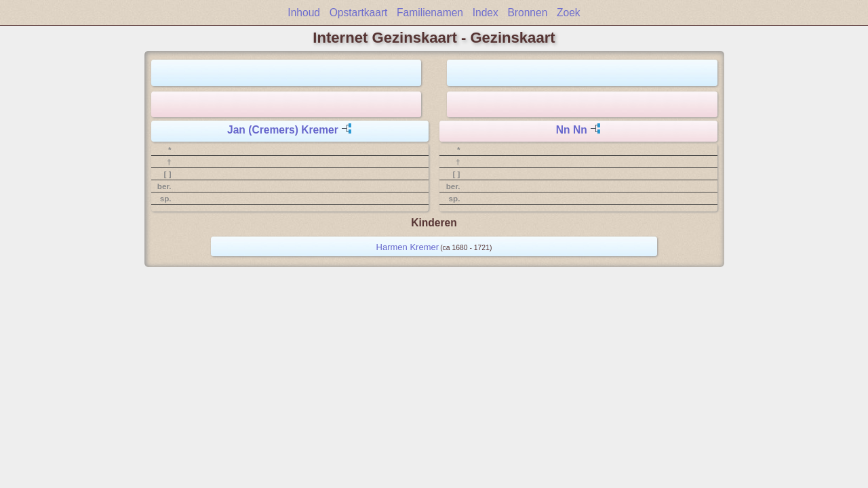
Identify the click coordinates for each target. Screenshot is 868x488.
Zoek (569, 13)
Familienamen (430, 13)
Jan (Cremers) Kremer (283, 130)
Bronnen (527, 13)
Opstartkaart (359, 13)
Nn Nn (572, 130)
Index (486, 13)
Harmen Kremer (408, 247)
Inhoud (304, 13)
